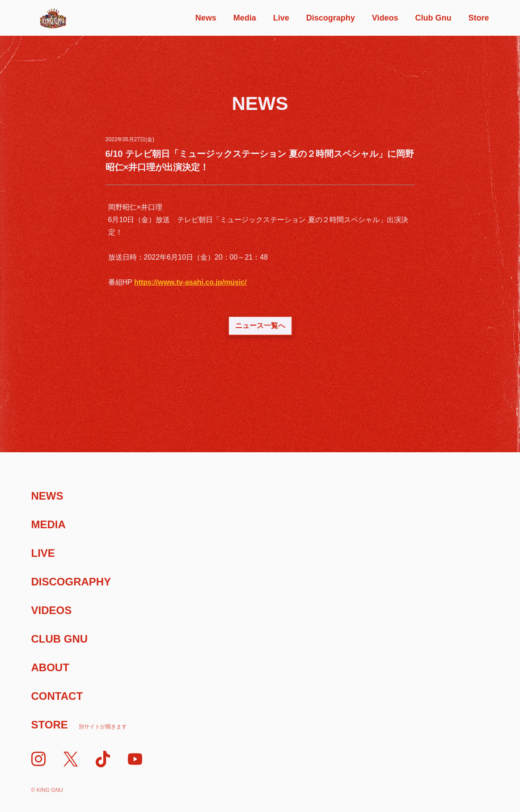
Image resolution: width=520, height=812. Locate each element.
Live (281, 18)
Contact (57, 696)
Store (478, 18)
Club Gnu (433, 18)
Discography (331, 18)
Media (245, 18)
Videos (385, 18)
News (206, 18)
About (50, 667)
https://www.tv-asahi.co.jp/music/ (190, 282)
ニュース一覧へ (260, 326)
